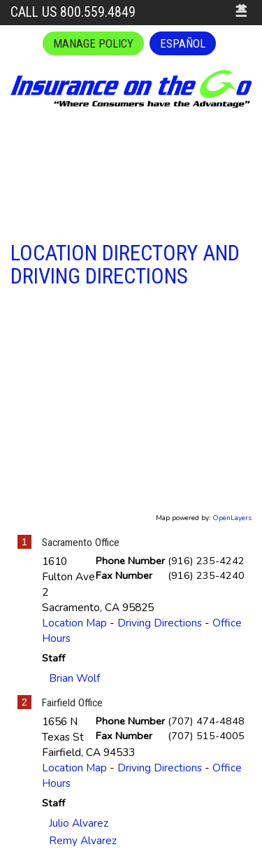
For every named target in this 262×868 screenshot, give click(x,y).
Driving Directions (160, 623)
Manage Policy (93, 43)
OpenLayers (232, 518)
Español (183, 43)
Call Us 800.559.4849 (73, 12)
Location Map (74, 623)
